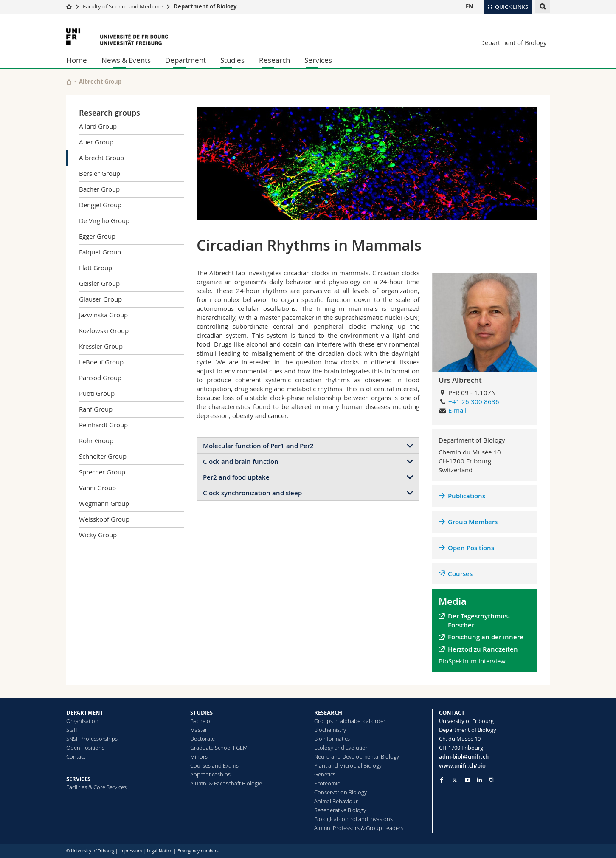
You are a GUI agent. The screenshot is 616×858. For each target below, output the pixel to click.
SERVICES (78, 779)
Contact (76, 756)
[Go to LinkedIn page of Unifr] (480, 780)
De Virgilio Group (104, 220)
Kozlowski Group (104, 330)
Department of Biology (205, 6)
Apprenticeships (210, 774)
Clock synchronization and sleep (252, 493)
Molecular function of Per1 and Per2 (258, 446)
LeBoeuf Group (101, 362)
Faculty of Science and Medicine (123, 6)
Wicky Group (98, 535)
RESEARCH (328, 713)
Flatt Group (96, 268)
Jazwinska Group (103, 315)
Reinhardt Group (103, 425)
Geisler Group (99, 283)
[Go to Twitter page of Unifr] (455, 780)
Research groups (110, 113)
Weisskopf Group (104, 519)
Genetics (325, 774)
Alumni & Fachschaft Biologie (226, 783)
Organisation (82, 721)
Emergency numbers (198, 851)
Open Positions (471, 548)
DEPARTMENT (85, 713)
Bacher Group (99, 189)
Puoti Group (97, 393)
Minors (199, 756)
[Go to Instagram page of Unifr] (491, 780)
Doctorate (203, 739)
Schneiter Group (103, 456)
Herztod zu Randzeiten (483, 649)
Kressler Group (101, 346)
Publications (467, 496)
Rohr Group (96, 440)
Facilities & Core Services (96, 787)
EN (470, 6)
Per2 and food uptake (236, 477)
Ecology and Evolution (342, 748)
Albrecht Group (101, 158)
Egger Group (97, 236)
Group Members (473, 522)
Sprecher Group (102, 472)
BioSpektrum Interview (472, 661)
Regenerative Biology (340, 810)
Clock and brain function (241, 461)
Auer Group (96, 142)
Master (199, 730)
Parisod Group (100, 378)
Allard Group (98, 126)
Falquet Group (100, 252)
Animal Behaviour (336, 801)
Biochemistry (330, 730)
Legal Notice (160, 851)
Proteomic (327, 783)
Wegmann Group (104, 503)
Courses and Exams (214, 765)
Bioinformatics (332, 739)
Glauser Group (100, 299)
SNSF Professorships (92, 739)
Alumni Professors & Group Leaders (359, 828)
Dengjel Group (100, 205)
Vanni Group (97, 488)
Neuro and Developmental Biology (357, 756)
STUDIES (201, 713)
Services (318, 60)
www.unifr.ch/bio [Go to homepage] (462, 765)
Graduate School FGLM (219, 748)
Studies (232, 60)
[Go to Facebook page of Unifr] (442, 780)
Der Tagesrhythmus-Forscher (479, 621)
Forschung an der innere (487, 637)
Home (77, 60)
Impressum (131, 851)
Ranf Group (96, 409)
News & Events (126, 60)
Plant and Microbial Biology (348, 765)
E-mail (457, 410)
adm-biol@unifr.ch (464, 756)
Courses (460, 574)
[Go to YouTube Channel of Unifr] (468, 780)
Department (186, 60)
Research (274, 60)
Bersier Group (100, 173)
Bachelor (201, 721)
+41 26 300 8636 (474, 401)
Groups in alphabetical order (350, 721)
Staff (72, 730)
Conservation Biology (340, 792)
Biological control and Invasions (353, 819)
